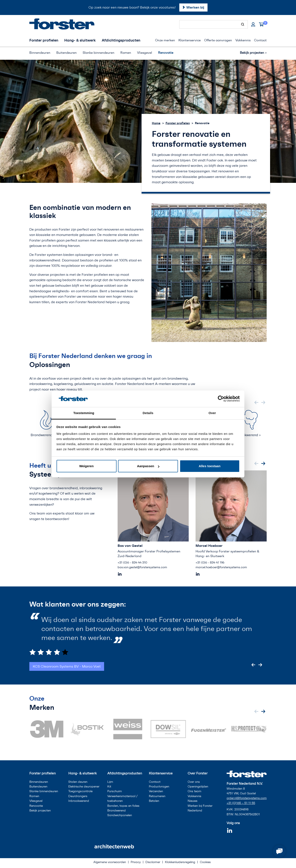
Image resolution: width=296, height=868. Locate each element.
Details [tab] (148, 413)
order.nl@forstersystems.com (247, 798)
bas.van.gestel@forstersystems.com (142, 567)
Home (156, 123)
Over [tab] (212, 413)
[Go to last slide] (253, 665)
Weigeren (86, 466)
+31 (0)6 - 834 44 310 (132, 563)
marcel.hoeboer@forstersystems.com (221, 567)
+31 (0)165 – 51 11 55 (241, 803)
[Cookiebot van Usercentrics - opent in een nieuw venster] (221, 399)
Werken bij (195, 7)
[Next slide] (263, 402)
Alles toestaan (210, 466)
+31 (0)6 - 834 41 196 (210, 563)
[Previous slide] (256, 402)
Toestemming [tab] (84, 413)
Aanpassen (148, 466)
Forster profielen (178, 123)
